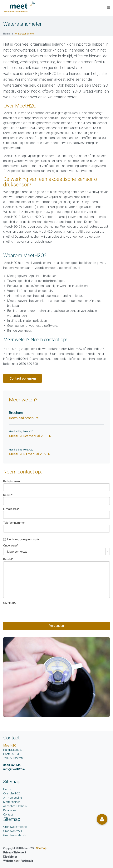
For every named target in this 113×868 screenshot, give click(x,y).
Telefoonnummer (14, 523)
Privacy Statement (15, 852)
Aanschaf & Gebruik (15, 806)
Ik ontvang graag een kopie (23, 539)
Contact (8, 815)
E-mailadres (11, 509)
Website (8, 861)
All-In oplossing (13, 798)
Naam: (8, 495)
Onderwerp (11, 546)
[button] (102, 819)
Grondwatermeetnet (15, 827)
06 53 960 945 (12, 765)
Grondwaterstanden (15, 835)
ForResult (27, 861)
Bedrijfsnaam (12, 481)
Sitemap (41, 848)
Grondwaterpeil (12, 831)
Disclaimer (10, 857)
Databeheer (10, 810)
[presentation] (32, 613)
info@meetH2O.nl (14, 769)
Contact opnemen (23, 378)
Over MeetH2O (12, 793)
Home (7, 789)
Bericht (8, 559)
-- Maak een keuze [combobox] (16, 552)
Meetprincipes (12, 802)
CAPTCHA (10, 603)
